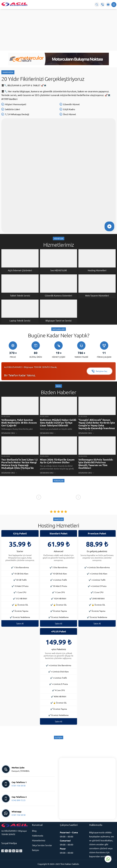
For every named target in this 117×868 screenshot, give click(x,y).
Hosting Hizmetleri (97, 270)
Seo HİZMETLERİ (58, 270)
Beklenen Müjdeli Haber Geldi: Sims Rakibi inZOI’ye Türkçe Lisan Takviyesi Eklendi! (58, 423)
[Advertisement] (58, 30)
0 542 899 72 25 (19, 800)
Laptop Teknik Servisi (20, 320)
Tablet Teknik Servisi (20, 295)
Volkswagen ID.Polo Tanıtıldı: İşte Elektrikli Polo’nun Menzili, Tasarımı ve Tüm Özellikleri (96, 464)
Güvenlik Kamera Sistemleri (58, 295)
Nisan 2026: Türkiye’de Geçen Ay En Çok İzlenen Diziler (57, 461)
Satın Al (20, 623)
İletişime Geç (100, 371)
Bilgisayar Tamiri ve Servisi (58, 320)
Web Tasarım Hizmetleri (97, 295)
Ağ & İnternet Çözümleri (20, 270)
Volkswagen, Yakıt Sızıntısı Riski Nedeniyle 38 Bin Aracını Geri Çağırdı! (19, 423)
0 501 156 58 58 (19, 786)
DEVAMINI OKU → (9, 433)
